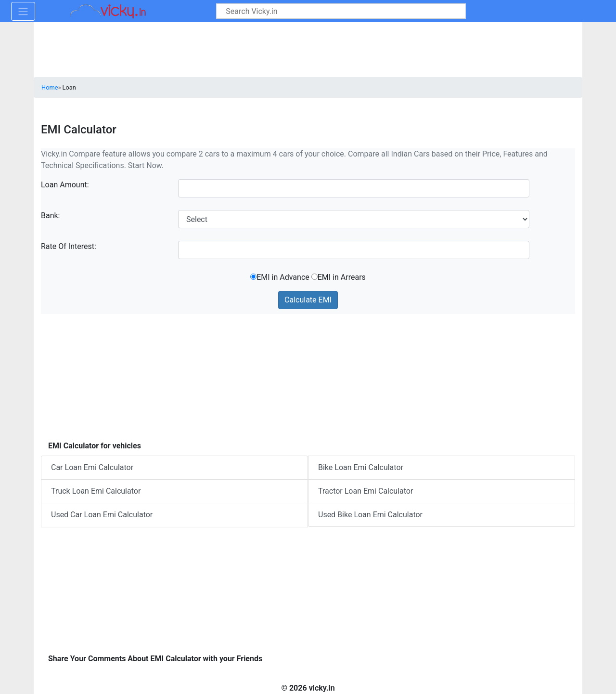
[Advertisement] (308, 375)
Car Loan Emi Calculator (92, 467)
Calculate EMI (308, 300)
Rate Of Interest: (69, 246)
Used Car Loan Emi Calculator (102, 515)
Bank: (51, 216)
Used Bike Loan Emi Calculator (370, 515)
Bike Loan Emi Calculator (361, 467)
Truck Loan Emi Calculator (96, 491)
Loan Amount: (65, 185)
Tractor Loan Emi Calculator (366, 491)
